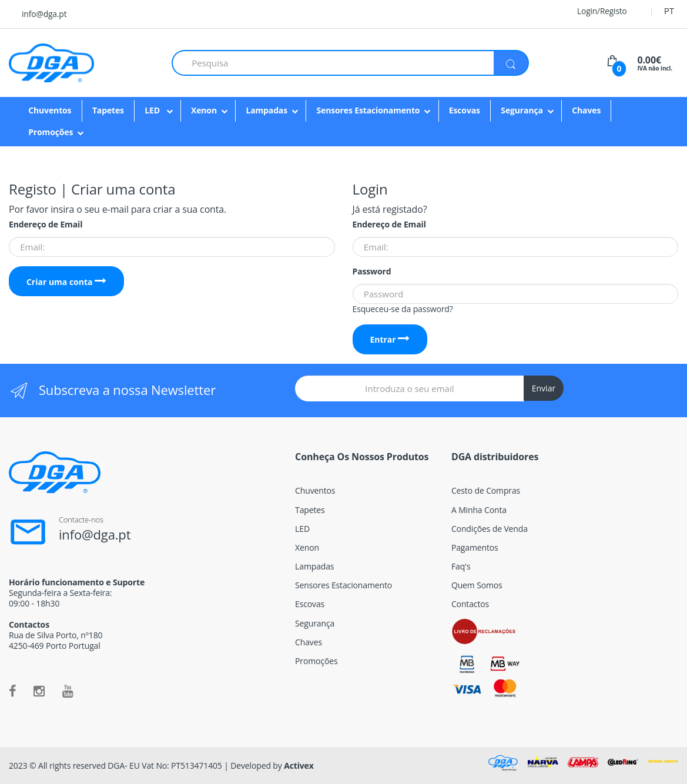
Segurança (522, 110)
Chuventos (50, 110)
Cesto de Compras (486, 490)
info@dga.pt (44, 14)
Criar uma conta (66, 282)
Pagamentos (475, 547)
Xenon (204, 110)
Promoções (51, 132)
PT (669, 11)
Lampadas (267, 110)
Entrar (390, 339)
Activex (299, 765)
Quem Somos (477, 585)
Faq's (461, 566)
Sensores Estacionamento (368, 110)
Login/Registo (595, 11)
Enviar (544, 388)
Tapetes (108, 110)
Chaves (586, 110)
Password (372, 272)
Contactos (470, 604)
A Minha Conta (479, 510)
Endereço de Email (46, 225)
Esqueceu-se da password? (403, 309)
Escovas (465, 110)
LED (153, 110)
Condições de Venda (490, 529)
